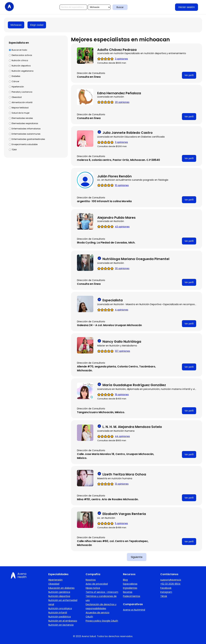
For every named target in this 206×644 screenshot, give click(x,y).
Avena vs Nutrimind (134, 610)
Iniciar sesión (187, 7)
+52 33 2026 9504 (170, 584)
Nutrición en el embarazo (63, 621)
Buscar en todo (19, 50)
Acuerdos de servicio (98, 613)
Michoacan (16, 25)
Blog (125, 580)
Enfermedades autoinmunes (26, 134)
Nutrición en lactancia (61, 625)
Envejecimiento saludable (25, 144)
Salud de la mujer (21, 113)
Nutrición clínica (20, 60)
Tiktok (164, 596)
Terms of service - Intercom (102, 592)
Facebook (166, 588)
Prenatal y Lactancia (22, 92)
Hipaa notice (93, 588)
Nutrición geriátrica (59, 592)
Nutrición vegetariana (23, 71)
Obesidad (17, 97)
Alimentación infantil (22, 102)
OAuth (89, 617)
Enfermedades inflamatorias (26, 129)
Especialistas (130, 584)
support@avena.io (171, 580)
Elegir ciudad (37, 25)
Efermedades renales (22, 118)
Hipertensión (18, 87)
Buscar (120, 7)
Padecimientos (132, 596)
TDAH (14, 150)
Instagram (166, 592)
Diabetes (16, 76)
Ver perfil (189, 75)
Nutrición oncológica (60, 608)
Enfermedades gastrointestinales (28, 139)
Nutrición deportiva (21, 66)
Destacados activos (22, 55)
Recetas (128, 592)
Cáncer (15, 81)
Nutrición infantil (58, 613)
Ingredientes (130, 588)
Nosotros (91, 580)
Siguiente (137, 557)
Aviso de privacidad (97, 584)
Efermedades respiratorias (25, 123)
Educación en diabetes (61, 588)
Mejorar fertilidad (20, 108)
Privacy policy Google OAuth (102, 621)
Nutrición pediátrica (60, 617)
